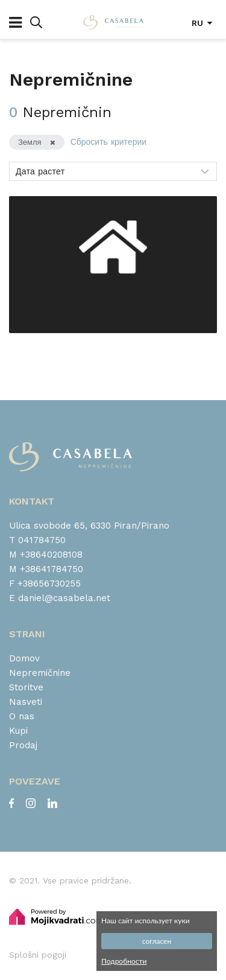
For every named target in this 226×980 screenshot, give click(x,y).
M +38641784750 (46, 569)
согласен (157, 941)
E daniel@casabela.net (60, 598)
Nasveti (26, 702)
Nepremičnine (40, 673)
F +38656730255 (45, 584)
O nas (22, 716)
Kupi (18, 731)
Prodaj (23, 745)
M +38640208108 (46, 555)
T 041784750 (37, 540)
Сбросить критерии (108, 142)
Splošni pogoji (38, 955)
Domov (24, 658)
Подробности (124, 961)
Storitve (26, 687)
